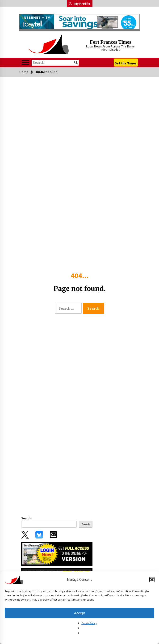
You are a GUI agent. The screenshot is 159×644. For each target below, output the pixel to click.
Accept (79, 613)
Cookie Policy (89, 623)
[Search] (55, 63)
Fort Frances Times (111, 42)
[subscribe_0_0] (57, 553)
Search (26, 518)
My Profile (82, 4)
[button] (152, 580)
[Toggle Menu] (25, 62)
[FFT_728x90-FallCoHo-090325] (79, 22)
